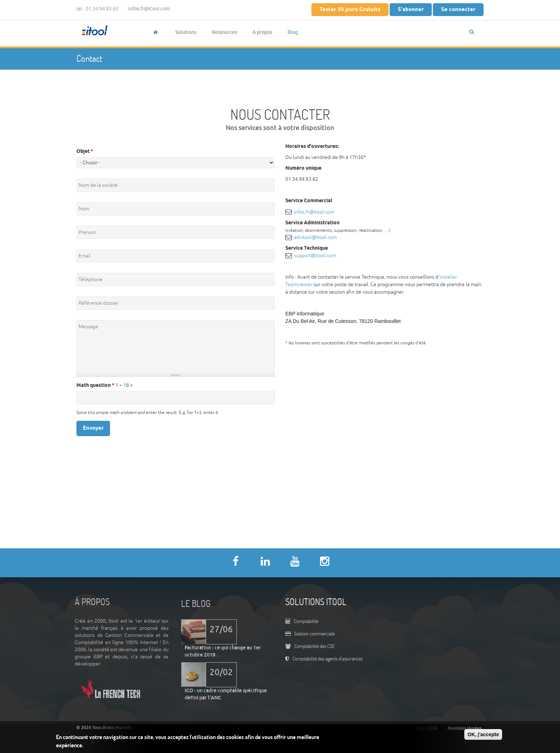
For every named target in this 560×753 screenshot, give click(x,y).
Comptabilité (306, 621)
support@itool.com (315, 256)
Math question (95, 386)
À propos (262, 32)
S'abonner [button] (411, 10)
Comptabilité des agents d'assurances (327, 659)
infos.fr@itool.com (149, 9)
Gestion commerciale (314, 634)
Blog (293, 32)
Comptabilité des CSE (314, 646)
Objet (85, 152)
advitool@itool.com (315, 237)
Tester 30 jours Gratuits (350, 10)
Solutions (186, 32)
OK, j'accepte (483, 734)
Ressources (224, 32)
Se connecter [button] (458, 10)
